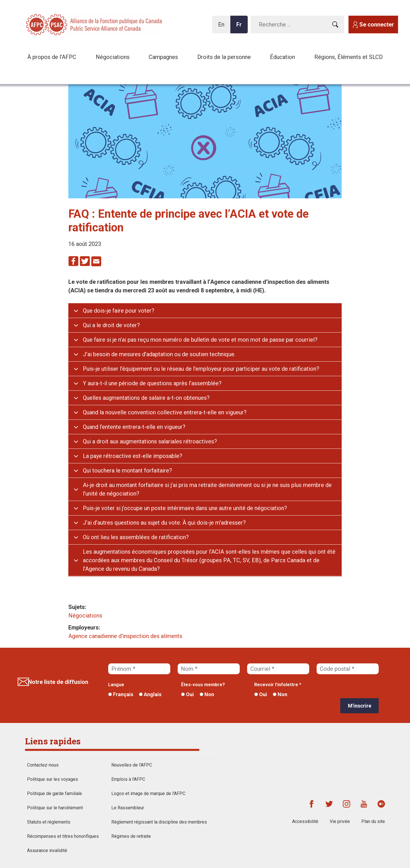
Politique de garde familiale (55, 793)
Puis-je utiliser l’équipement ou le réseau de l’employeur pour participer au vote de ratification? (201, 369)
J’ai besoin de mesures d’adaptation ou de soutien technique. (159, 354)
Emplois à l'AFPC (128, 779)
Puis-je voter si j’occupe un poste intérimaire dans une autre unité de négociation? (185, 508)
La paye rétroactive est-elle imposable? (133, 456)
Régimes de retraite (131, 836)
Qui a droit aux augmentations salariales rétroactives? (150, 441)
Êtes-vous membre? (203, 685)
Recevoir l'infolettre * (278, 685)
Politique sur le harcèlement (55, 808)
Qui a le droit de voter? (111, 325)
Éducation (282, 57)
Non (207, 694)
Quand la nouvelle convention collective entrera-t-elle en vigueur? (165, 412)
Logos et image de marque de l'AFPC (148, 793)
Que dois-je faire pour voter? (119, 311)
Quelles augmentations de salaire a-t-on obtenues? (146, 398)
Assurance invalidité (47, 850)
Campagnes (163, 57)
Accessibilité (305, 821)
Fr (241, 27)
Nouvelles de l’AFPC (132, 765)
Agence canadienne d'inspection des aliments (125, 636)
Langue (116, 685)
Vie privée (340, 821)
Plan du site (373, 821)
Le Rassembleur (128, 808)
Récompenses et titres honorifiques (63, 836)
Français (121, 694)
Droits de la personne (224, 57)
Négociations (113, 57)
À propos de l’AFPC (52, 57)
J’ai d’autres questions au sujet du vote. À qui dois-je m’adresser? (164, 523)
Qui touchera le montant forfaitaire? (127, 470)
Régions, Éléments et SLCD (348, 57)
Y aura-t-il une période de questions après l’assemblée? (152, 383)
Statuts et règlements (49, 822)
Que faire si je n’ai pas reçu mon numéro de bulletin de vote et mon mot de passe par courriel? (200, 340)
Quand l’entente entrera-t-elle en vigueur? (134, 427)
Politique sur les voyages (53, 779)
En (223, 27)
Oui (187, 694)
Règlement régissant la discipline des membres (159, 822)
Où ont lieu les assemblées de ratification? (136, 537)
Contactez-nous (43, 765)
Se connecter (377, 25)
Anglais (150, 694)
